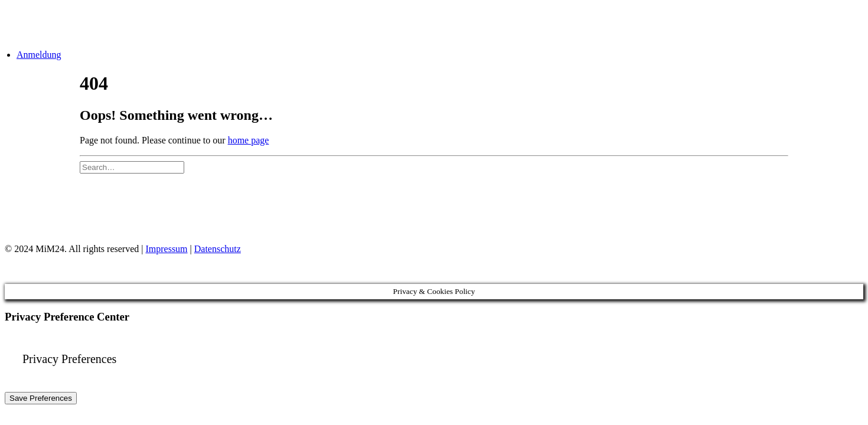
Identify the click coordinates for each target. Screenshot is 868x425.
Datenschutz (218, 249)
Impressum (166, 249)
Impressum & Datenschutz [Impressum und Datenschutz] (143, 207)
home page (249, 140)
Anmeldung (39, 55)
